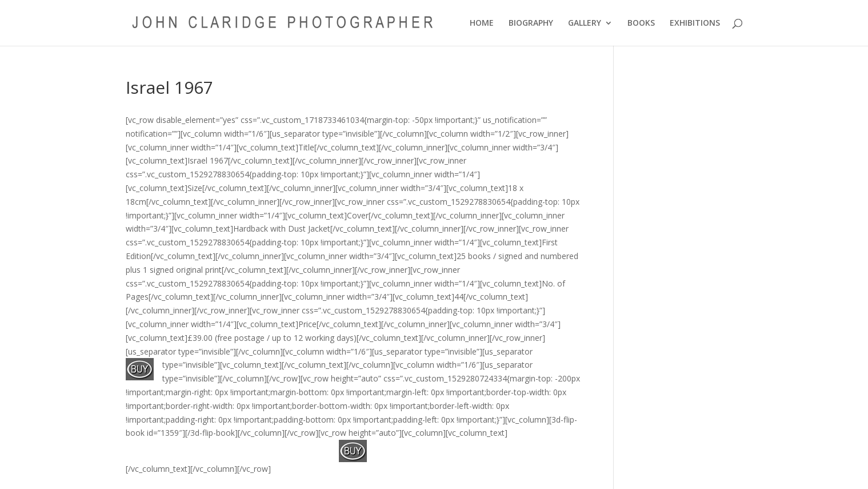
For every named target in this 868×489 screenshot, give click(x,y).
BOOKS (641, 23)
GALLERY (585, 23)
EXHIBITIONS (695, 23)
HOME (482, 23)
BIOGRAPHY (531, 23)
